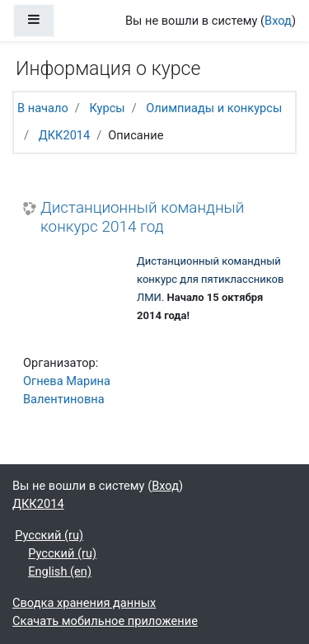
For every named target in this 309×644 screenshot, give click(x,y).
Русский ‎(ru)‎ (49, 535)
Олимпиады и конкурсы (214, 108)
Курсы (107, 108)
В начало (43, 108)
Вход (278, 21)
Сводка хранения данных (84, 603)
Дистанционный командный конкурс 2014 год (142, 217)
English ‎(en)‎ (60, 571)
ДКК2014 (65, 135)
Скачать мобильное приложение (105, 621)
